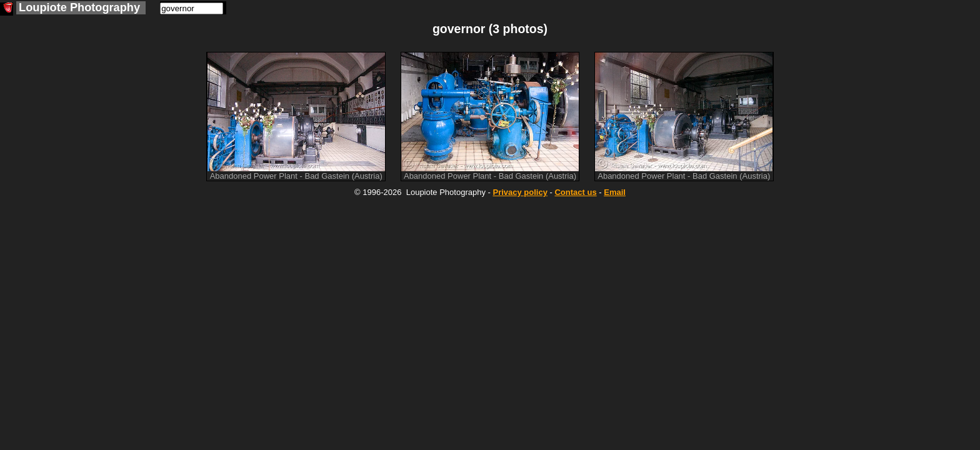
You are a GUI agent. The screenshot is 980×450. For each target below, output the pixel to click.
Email (615, 192)
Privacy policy (520, 192)
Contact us (575, 192)
